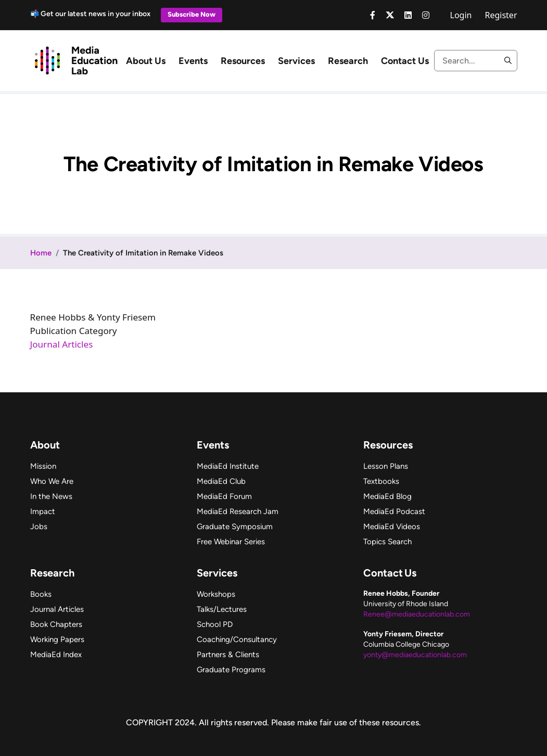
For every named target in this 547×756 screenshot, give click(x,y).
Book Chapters (56, 624)
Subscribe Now (192, 14)
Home (41, 253)
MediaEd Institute (228, 466)
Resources (243, 61)
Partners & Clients (228, 655)
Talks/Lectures (222, 609)
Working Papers (57, 639)
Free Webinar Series (231, 542)
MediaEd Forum (224, 496)
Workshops (216, 594)
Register (501, 15)
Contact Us (405, 61)
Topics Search (387, 542)
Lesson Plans (386, 466)
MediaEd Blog (387, 496)
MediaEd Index (56, 655)
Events (193, 61)
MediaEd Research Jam (238, 511)
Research (348, 61)
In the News (51, 496)
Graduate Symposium (235, 527)
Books (41, 594)
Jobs (39, 527)
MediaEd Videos (392, 527)
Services (296, 61)
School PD (215, 624)
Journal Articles (62, 344)
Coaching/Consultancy (237, 639)
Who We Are (52, 481)
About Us (146, 61)
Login (461, 15)
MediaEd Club (221, 481)
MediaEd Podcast (394, 511)
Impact (43, 511)
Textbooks (381, 481)
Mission (43, 466)
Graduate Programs (231, 670)
